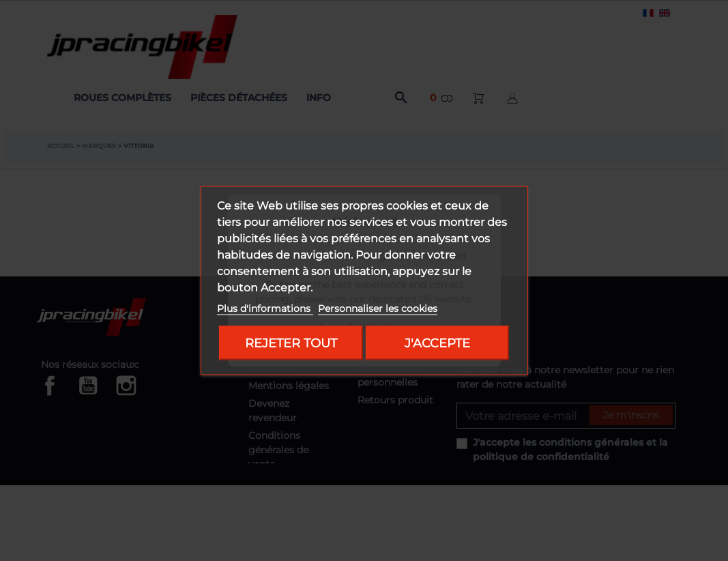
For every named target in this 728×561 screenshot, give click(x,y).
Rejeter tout (291, 343)
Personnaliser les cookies (378, 308)
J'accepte (437, 343)
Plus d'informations (265, 308)
